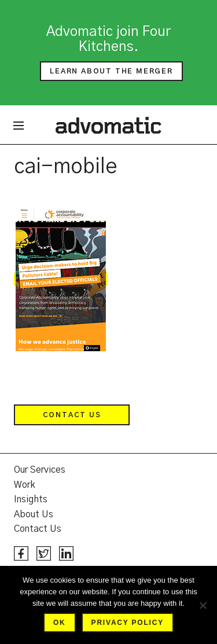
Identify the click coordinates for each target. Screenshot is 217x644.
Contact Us (72, 415)
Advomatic (108, 125)
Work (25, 485)
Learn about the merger (111, 71)
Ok (60, 623)
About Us (34, 514)
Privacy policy (128, 623)
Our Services (40, 470)
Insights (31, 499)
